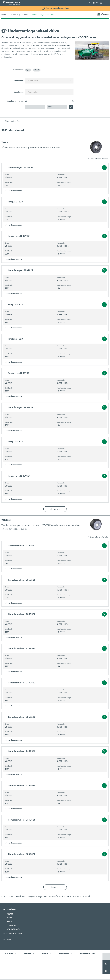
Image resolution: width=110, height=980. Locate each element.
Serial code (9, 183)
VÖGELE (10, 919)
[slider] (26, 101)
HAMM (9, 923)
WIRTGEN (10, 915)
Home (4, 14)
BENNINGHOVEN (13, 930)
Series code (61, 175)
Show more (55, 510)
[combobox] (49, 81)
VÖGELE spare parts (19, 14)
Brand (7, 175)
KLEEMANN (11, 927)
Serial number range (64, 183)
